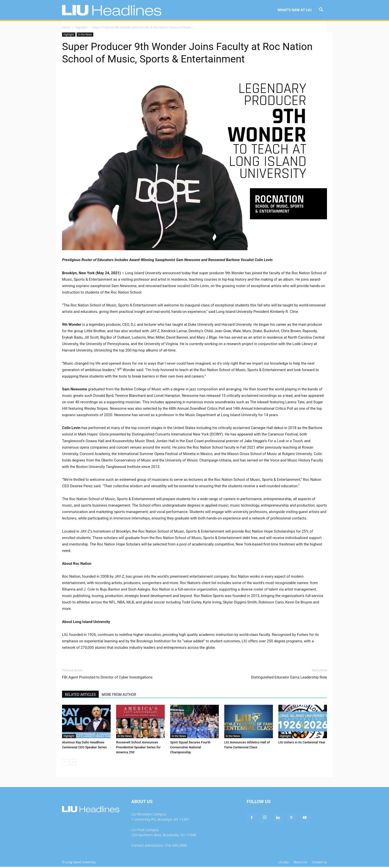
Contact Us (319, 862)
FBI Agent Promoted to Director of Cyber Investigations (107, 677)
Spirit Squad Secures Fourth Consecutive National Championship (190, 747)
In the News (85, 34)
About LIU (300, 862)
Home (66, 27)
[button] (321, 10)
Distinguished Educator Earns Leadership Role (289, 677)
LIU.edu (283, 862)
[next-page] (73, 762)
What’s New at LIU (295, 10)
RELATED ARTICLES (80, 695)
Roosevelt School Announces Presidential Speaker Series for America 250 (138, 747)
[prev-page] (65, 762)
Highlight (81, 27)
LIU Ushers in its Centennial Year (302, 742)
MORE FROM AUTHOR (119, 695)
